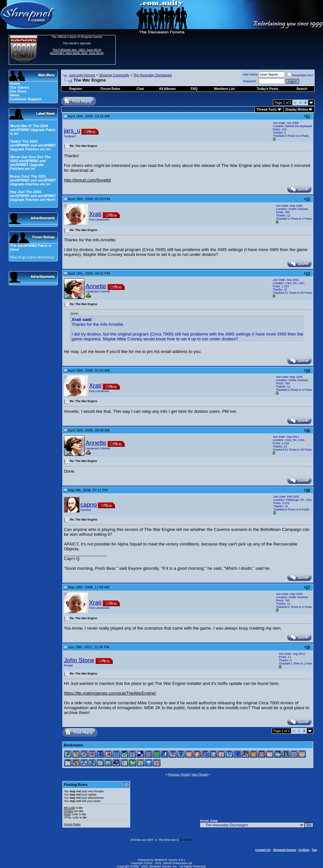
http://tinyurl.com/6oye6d (87, 180)
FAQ (194, 89)
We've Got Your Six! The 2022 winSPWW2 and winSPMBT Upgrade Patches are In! (30, 163)
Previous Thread (179, 775)
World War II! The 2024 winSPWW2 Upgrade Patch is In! (33, 130)
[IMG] (68, 814)
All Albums (167, 89)
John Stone (79, 660)
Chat (140, 89)
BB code (69, 808)
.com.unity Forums (82, 75)
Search (302, 89)
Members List (224, 89)
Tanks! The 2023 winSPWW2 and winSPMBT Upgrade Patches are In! (33, 145)
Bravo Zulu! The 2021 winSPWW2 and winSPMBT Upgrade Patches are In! (33, 180)
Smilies (69, 811)
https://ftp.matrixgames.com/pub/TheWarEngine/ (110, 693)
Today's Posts (268, 89)
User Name (250, 74)
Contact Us (263, 850)
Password (249, 81)
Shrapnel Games (284, 850)
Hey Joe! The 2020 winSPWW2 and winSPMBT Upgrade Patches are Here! (33, 196)
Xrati (95, 214)
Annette (96, 286)
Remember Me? (300, 75)
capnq (89, 505)
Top (314, 850)
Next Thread (199, 775)
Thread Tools (267, 110)
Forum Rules (72, 824)
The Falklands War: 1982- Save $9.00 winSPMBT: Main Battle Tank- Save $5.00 (77, 51)
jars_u (72, 131)
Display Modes (297, 110)
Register (76, 89)
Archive (304, 850)
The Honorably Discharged (152, 75)
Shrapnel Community (114, 75)
